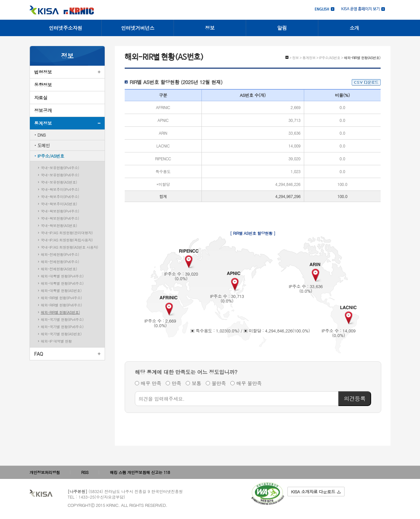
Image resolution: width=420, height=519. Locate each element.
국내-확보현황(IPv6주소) (60, 218)
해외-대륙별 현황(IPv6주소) (62, 283)
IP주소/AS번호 (51, 156)
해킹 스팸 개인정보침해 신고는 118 (140, 472)
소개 (355, 28)
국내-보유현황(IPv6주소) (60, 175)
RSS (85, 472)
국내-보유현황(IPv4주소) (60, 168)
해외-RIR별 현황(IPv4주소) (61, 298)
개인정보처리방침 (45, 472)
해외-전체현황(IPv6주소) (60, 262)
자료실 (41, 98)
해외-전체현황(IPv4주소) (60, 254)
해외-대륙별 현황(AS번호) (61, 291)
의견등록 (355, 398)
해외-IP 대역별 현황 (56, 341)
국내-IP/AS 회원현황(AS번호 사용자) (69, 247)
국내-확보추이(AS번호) (59, 204)
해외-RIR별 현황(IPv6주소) (61, 305)
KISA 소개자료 (316, 492)
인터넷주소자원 (66, 28)
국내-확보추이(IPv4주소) (60, 189)
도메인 (44, 145)
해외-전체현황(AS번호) (59, 269)
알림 (282, 28)
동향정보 (43, 85)
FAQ (39, 354)
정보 (210, 28)
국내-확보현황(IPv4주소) (60, 211)
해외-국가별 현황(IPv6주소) (62, 327)
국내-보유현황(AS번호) (59, 182)
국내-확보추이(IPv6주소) (60, 197)
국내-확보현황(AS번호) (59, 226)
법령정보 (43, 72)
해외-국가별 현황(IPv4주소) (62, 319)
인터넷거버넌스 (138, 28)
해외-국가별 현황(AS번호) (61, 334)
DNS (42, 135)
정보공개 (43, 110)
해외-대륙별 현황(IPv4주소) (62, 276)
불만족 (219, 383)
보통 (196, 383)
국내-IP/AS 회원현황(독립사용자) (67, 240)
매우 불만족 (249, 383)
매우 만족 (151, 383)
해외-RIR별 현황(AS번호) (60, 312)
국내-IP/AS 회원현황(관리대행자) (67, 233)
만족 (176, 383)
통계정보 (43, 123)
